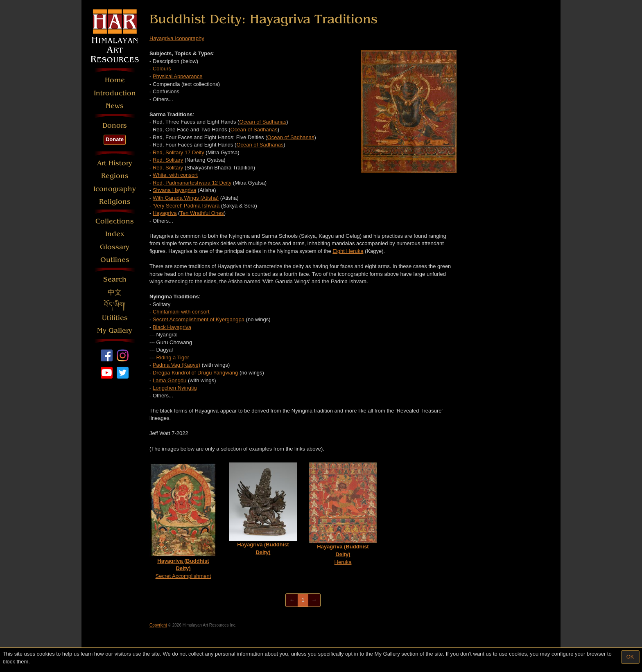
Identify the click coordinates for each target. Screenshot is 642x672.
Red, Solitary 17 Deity (179, 152)
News (115, 106)
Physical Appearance (177, 76)
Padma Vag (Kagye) (176, 365)
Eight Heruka (348, 251)
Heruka (343, 514)
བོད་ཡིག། (115, 305)
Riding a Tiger (173, 357)
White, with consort (175, 175)
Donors (115, 125)
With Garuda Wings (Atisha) (186, 198)
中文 (115, 292)
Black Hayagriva (172, 327)
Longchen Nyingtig (175, 388)
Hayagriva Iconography (177, 38)
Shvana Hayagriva (174, 190)
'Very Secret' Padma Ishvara (186, 206)
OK (630, 657)
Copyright (158, 625)
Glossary (115, 247)
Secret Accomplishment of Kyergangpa (199, 319)
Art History (115, 163)
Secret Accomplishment (183, 521)
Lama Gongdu (170, 380)
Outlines (115, 260)
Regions (115, 176)
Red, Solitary (168, 160)
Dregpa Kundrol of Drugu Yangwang (195, 373)
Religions (115, 202)
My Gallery (115, 330)
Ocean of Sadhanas (263, 122)
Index (115, 234)
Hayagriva (165, 213)
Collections (115, 221)
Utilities (115, 318)
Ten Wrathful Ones (202, 213)
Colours (162, 69)
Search (115, 279)
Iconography (115, 189)
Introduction (115, 93)
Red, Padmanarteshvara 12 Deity (192, 183)
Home (115, 80)
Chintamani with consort (181, 312)
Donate (115, 139)
